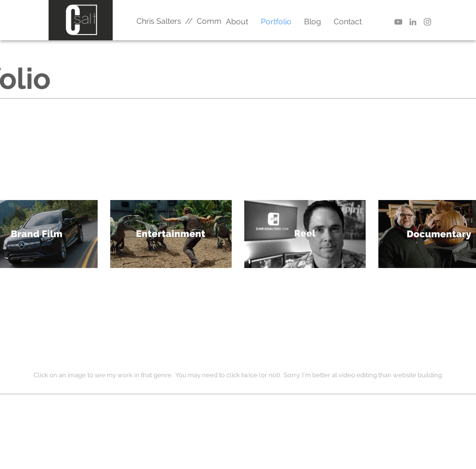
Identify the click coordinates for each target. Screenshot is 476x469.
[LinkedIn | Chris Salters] (413, 22)
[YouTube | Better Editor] (398, 22)
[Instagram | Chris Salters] (427, 22)
